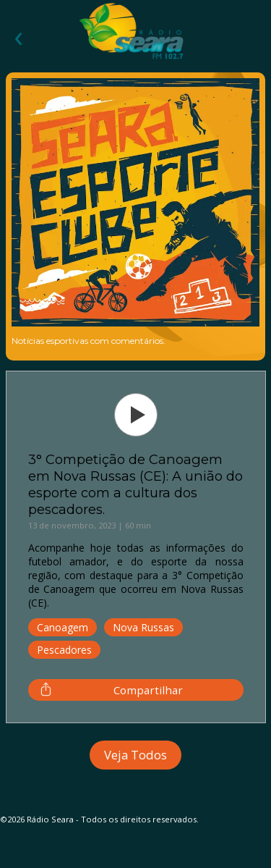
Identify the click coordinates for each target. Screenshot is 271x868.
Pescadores (64, 650)
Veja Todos (135, 755)
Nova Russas (143, 627)
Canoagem (63, 627)
